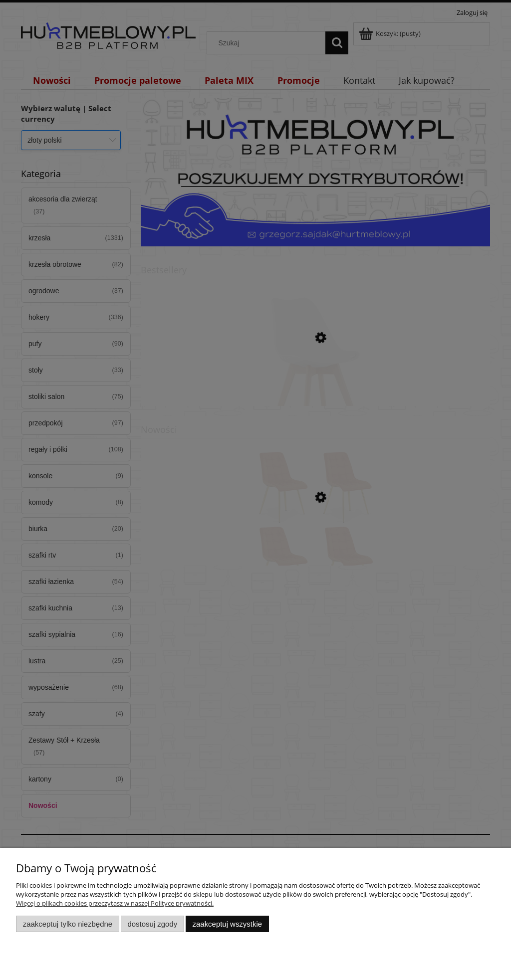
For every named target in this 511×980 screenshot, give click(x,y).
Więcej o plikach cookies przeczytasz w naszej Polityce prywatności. (115, 903)
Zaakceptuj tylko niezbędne (68, 924)
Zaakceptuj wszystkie (227, 924)
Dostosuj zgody (152, 924)
